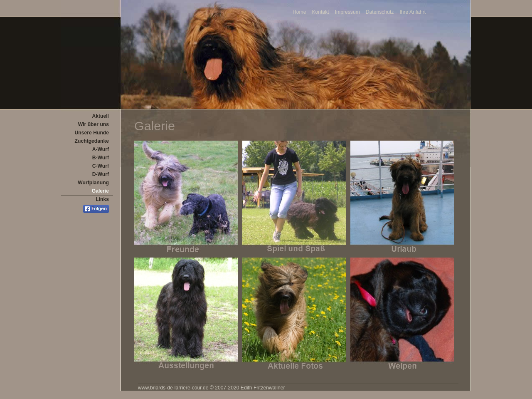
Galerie (100, 191)
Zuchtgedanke (92, 141)
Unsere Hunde (92, 133)
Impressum (347, 12)
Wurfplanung (93, 183)
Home (299, 12)
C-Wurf (101, 166)
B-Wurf (101, 158)
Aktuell (100, 116)
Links (102, 199)
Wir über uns (94, 124)
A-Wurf (101, 149)
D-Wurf (101, 174)
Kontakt (320, 12)
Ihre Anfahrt (413, 12)
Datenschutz (380, 12)
